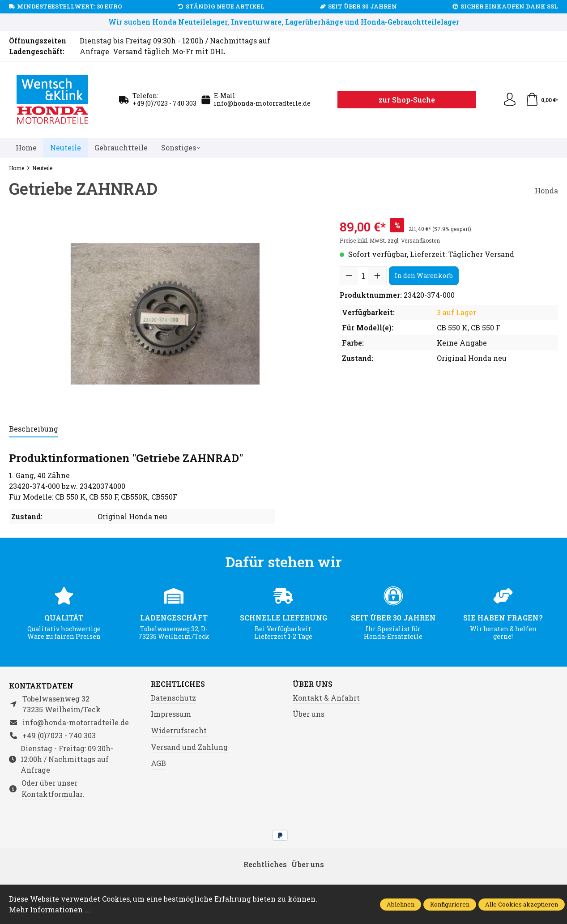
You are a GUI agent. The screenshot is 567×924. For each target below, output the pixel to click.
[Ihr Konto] (510, 100)
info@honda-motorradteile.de (262, 103)
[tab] (34, 429)
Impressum (171, 714)
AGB (158, 763)
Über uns (313, 684)
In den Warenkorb (424, 276)
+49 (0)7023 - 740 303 (164, 103)
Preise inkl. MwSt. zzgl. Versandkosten (390, 240)
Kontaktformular (52, 794)
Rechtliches (178, 684)
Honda (546, 190)
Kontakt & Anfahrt (326, 698)
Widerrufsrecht (179, 730)
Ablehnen (401, 904)
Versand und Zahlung (189, 747)
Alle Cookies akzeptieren (522, 904)
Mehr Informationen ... (49, 909)
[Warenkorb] (542, 100)
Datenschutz (173, 698)
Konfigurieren (450, 904)
